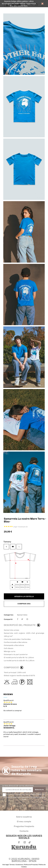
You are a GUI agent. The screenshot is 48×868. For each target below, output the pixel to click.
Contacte (24, 831)
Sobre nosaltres (24, 817)
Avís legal (6, 865)
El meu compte (24, 821)
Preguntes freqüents (24, 826)
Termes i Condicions (16, 865)
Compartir (18, 619)
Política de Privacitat (31, 865)
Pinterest (27, 619)
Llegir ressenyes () (20, 527)
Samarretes (22, 615)
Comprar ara (24, 604)
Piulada (22, 619)
